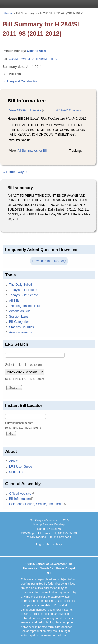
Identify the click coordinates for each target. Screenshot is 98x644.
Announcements (21, 332)
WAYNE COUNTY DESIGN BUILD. (33, 59)
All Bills (14, 301)
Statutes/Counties (22, 327)
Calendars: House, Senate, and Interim (38, 504)
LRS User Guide (21, 467)
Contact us (17, 472)
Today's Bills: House (23, 290)
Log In (40, 544)
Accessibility (54, 544)
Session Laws (19, 317)
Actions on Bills (20, 311)
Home (8, 13)
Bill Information (21, 499)
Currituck (9, 172)
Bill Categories (19, 322)
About (13, 461)
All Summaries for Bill (32, 151)
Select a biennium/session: (24, 365)
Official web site (22, 494)
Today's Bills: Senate (24, 295)
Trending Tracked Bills (25, 306)
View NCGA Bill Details (27, 110)
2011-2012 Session (69, 110)
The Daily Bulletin (21, 285)
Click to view (36, 51)
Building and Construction (21, 81)
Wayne (22, 172)
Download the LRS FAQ (49, 261)
